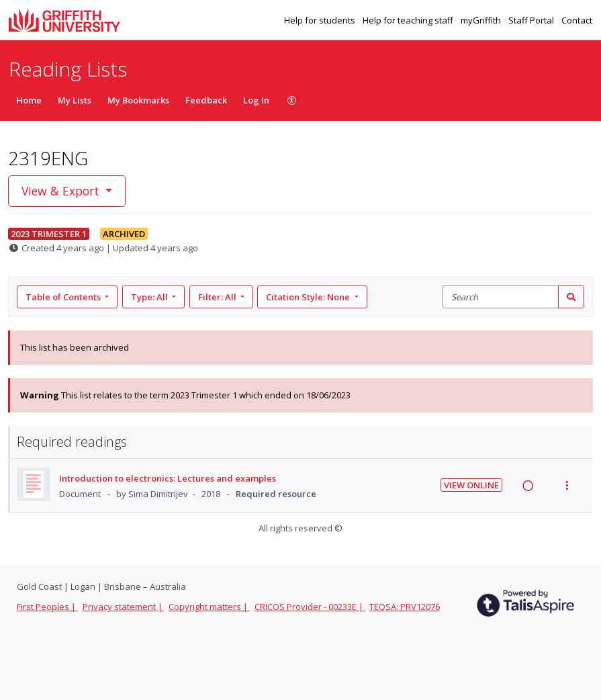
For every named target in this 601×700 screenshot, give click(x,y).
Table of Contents (64, 297)
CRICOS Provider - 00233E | (310, 607)
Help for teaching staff (409, 20)
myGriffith (482, 20)
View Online (471, 485)
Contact (577, 20)
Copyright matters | (209, 607)
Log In (256, 100)
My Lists (75, 100)
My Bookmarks (138, 100)
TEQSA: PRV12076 (405, 607)
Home (29, 100)
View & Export (62, 191)
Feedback (206, 100)
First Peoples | (47, 607)
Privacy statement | (124, 607)
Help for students (321, 20)
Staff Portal (532, 20)
